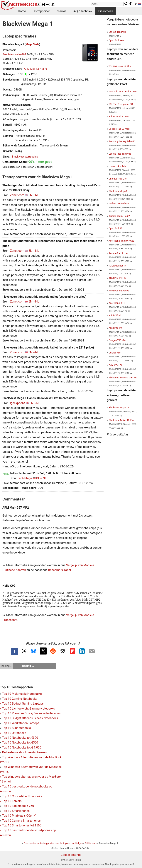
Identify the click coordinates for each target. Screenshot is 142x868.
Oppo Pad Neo (116, 40)
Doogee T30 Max (117, 340)
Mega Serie (32, 44)
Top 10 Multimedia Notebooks (22, 694)
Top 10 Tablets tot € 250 (18, 806)
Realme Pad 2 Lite (118, 253)
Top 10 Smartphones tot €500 (21, 825)
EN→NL (34, 195)
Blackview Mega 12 (119, 407)
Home (22, 11)
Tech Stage (24, 478)
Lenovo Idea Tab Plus (120, 154)
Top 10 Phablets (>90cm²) (19, 816)
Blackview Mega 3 (118, 191)
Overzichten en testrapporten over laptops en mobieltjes (53, 843)
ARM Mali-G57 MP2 (35, 69)
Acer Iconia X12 (117, 303)
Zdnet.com (17, 195)
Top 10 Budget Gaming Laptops (22, 704)
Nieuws (61, 11)
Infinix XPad (115, 315)
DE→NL (41, 478)
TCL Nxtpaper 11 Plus (120, 66)
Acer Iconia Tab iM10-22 (121, 241)
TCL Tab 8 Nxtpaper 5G (121, 104)
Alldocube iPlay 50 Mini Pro (123, 378)
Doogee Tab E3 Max (119, 129)
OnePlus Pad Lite (118, 179)
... (138, 11)
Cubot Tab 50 (116, 365)
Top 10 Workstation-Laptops (21, 723)
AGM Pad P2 (115, 328)
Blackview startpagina (25, 157)
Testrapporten (41, 11)
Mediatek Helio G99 (15, 55)
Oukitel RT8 (115, 353)
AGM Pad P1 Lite (117, 278)
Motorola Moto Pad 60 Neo (123, 92)
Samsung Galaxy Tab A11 (122, 141)
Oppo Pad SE (115, 228)
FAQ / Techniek (82, 11)
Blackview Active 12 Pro (121, 420)
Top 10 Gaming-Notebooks (20, 699)
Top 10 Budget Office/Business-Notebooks (30, 718)
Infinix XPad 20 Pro (119, 116)
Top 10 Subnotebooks (16, 728)
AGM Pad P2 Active (119, 291)
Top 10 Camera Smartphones (21, 821)
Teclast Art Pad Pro (119, 203)
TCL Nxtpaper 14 (117, 266)
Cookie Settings (71, 855)
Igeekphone (18, 403)
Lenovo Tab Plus (117, 32)
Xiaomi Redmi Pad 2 (119, 216)
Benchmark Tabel (59, 570)
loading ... (7, 666)
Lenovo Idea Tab (117, 166)
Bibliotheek (106, 11)
